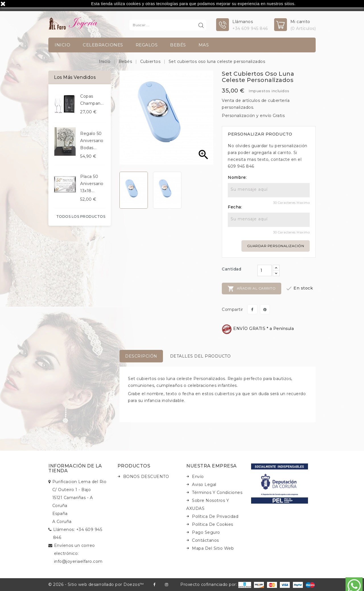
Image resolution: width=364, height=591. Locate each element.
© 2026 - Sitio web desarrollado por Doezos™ (96, 584)
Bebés (178, 45)
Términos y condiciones (217, 492)
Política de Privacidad (215, 516)
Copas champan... (92, 100)
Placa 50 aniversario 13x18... (92, 184)
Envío (198, 477)
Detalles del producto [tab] (200, 356)
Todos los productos (81, 217)
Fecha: (235, 207)
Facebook (154, 585)
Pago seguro (206, 532)
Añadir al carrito (252, 289)
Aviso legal (204, 485)
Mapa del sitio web (213, 548)
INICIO (62, 45)
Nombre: (237, 177)
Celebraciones (103, 45)
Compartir (252, 309)
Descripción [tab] (141, 356)
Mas (204, 45)
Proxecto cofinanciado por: (216, 584)
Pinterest (265, 309)
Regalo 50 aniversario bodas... (92, 141)
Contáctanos (205, 540)
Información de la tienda (75, 468)
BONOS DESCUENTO (146, 477)
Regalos (147, 45)
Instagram (167, 585)
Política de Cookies (213, 524)
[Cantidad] (264, 270)
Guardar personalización (276, 246)
